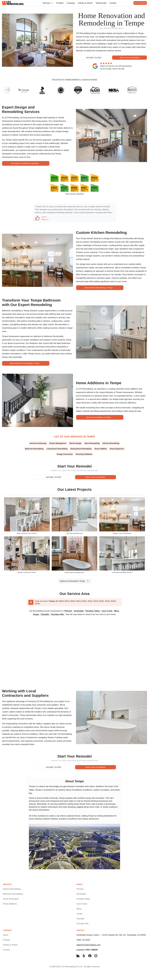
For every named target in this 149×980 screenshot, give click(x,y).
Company (69, 3)
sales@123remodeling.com (88, 945)
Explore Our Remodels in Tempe (74, 581)
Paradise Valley (93, 611)
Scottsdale (79, 611)
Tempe (36, 614)
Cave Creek (107, 611)
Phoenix (68, 611)
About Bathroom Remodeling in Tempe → (26, 363)
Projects (7, 940)
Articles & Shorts (84, 3)
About (6, 935)
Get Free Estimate (139, 3)
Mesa (117, 611)
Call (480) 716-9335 (94, 58)
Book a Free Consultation (130, 58)
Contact (112, 3)
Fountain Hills (58, 614)
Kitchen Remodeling (12, 889)
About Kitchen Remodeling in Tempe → (100, 288)
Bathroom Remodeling (13, 894)
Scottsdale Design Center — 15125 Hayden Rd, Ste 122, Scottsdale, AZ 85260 (111, 935)
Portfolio (59, 3)
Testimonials (100, 3)
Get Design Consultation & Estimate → (26, 163)
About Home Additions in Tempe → (100, 417)
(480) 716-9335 (83, 940)
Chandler (45, 614)
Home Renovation (11, 899)
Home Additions (10, 904)
